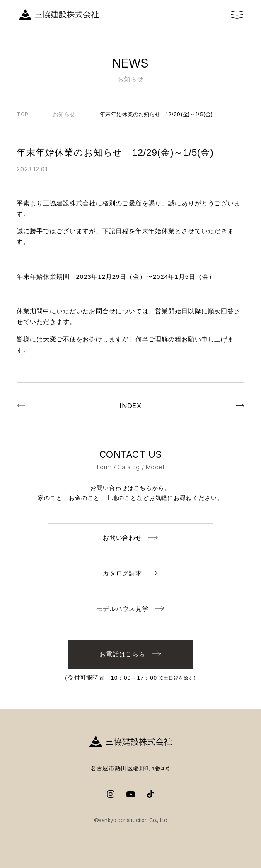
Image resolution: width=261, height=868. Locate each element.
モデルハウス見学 (130, 608)
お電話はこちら (130, 654)
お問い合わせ (130, 538)
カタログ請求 (130, 573)
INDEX (131, 406)
